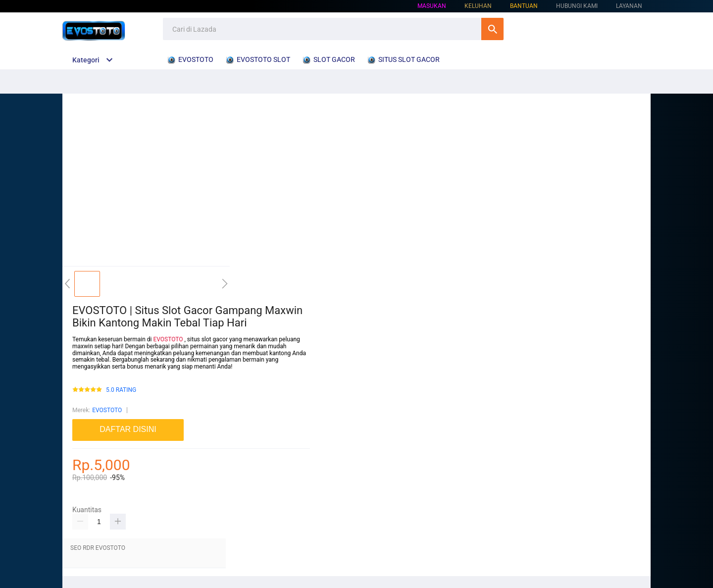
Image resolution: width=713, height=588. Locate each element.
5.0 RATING (121, 390)
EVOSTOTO (168, 339)
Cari (492, 29)
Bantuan (524, 6)
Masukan (432, 6)
